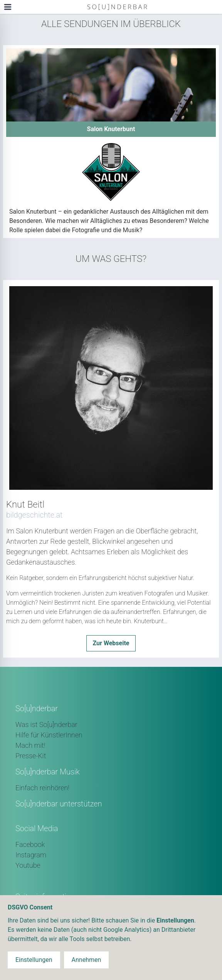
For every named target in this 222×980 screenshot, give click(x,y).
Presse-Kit (31, 756)
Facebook (30, 844)
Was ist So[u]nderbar (46, 724)
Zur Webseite (111, 643)
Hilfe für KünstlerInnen (49, 735)
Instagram (31, 855)
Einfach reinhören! (42, 788)
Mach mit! (30, 745)
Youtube (28, 865)
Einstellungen (34, 960)
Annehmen (87, 960)
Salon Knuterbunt (111, 129)
